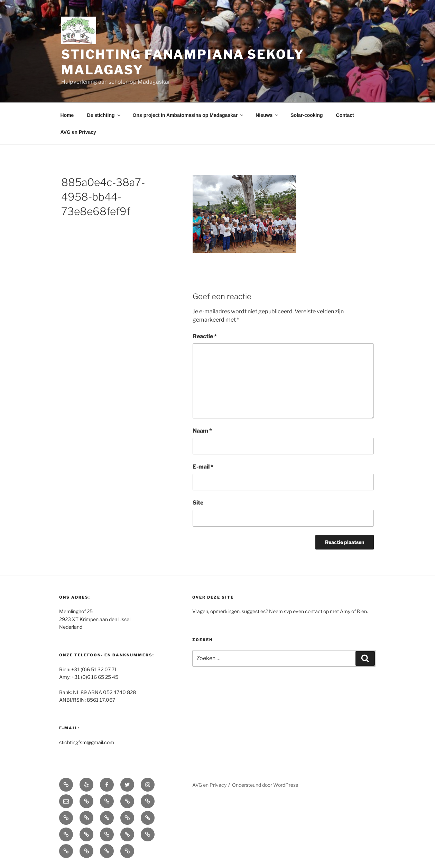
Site (198, 503)
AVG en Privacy (78, 132)
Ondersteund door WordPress (265, 785)
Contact (345, 115)
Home (67, 115)
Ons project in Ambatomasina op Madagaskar (189, 115)
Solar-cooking (307, 115)
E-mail (203, 467)
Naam (202, 431)
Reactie (205, 336)
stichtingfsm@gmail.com (87, 742)
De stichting (104, 115)
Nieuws (267, 115)
